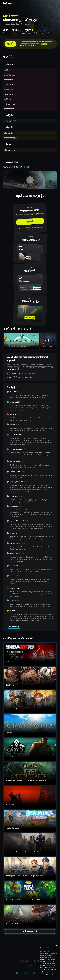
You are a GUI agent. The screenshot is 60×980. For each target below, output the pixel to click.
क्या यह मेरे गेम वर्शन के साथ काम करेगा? (21, 377)
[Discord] (17, 973)
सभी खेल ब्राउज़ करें (30, 931)
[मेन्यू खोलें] (56, 3)
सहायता (30, 965)
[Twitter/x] (26, 973)
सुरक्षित (29, 30)
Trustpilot (11, 369)
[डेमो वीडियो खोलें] (30, 180)
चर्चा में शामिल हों (14, 627)
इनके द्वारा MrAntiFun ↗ (45, 33)
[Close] (56, 945)
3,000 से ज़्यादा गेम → (11, 16)
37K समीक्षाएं (6, 33)
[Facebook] (34, 973)
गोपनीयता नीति (36, 961)
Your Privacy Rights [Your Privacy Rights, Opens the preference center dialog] (49, 975)
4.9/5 (6, 30)
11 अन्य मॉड (44, 44)
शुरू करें (10, 44)
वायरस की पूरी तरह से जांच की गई (29, 33)
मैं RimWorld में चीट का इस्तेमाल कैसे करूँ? (22, 374)
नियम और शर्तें (24, 961)
